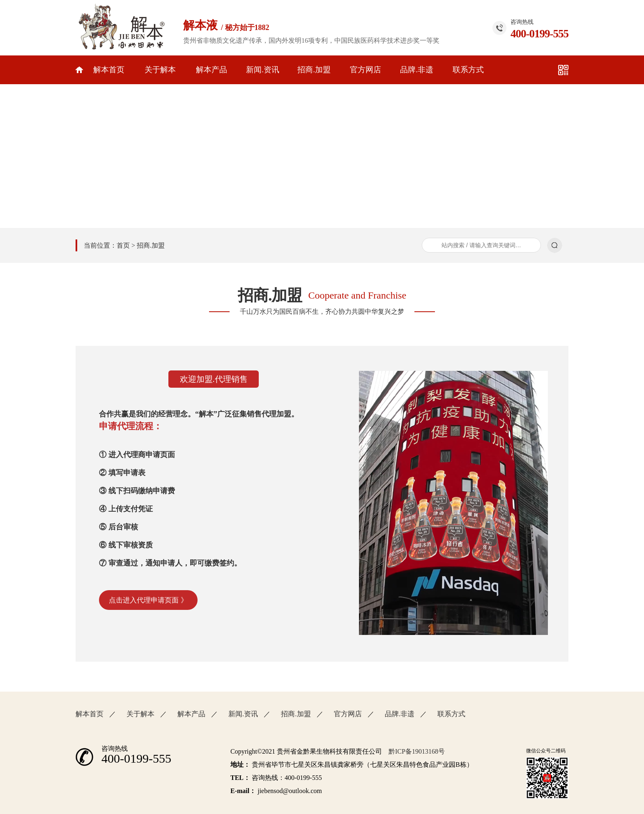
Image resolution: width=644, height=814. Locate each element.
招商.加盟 (314, 70)
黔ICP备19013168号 (417, 751)
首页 (123, 245)
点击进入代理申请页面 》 (148, 600)
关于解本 (160, 70)
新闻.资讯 (263, 70)
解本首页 (109, 70)
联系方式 (468, 70)
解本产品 (212, 70)
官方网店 (366, 70)
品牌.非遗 (417, 70)
